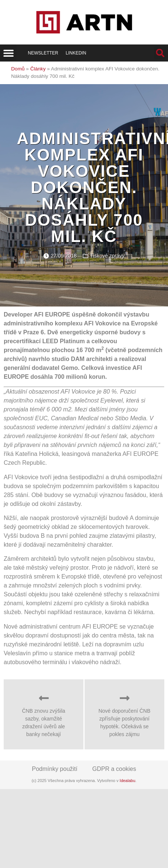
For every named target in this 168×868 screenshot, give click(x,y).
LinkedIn (76, 53)
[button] (8, 53)
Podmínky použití (55, 769)
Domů (18, 69)
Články (38, 69)
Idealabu (128, 781)
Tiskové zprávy (107, 256)
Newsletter (43, 53)
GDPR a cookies (114, 769)
